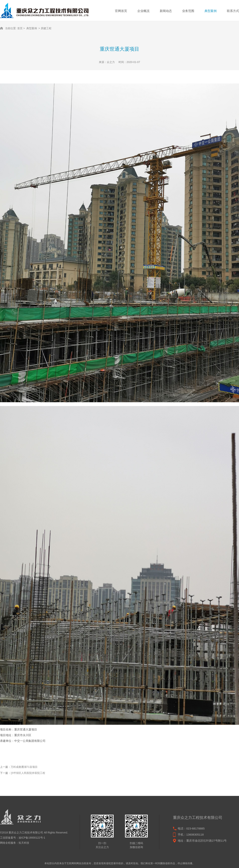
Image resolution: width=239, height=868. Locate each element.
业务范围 (188, 11)
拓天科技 (24, 843)
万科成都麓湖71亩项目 (24, 767)
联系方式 (233, 11)
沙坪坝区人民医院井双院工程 (28, 773)
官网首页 (121, 11)
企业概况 (143, 11)
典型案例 (211, 11)
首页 (20, 28)
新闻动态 (166, 11)
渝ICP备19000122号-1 (32, 838)
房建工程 (46, 28)
